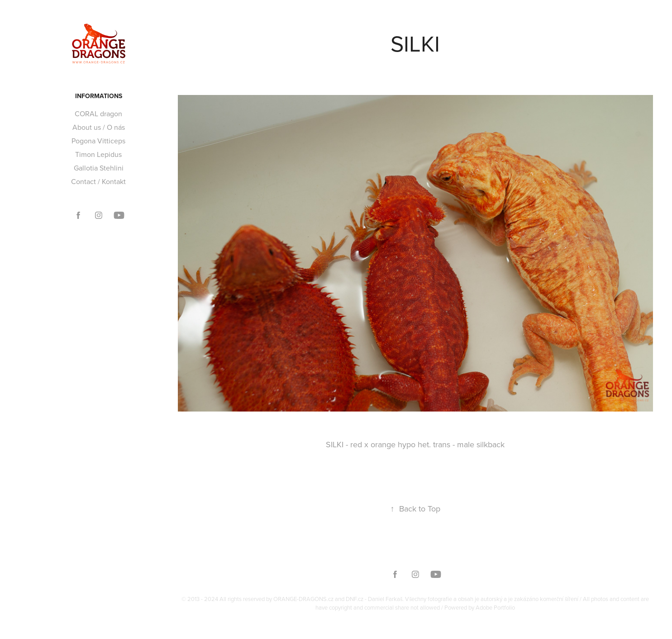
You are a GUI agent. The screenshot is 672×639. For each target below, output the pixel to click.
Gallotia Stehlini (99, 168)
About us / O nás (99, 127)
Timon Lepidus (98, 154)
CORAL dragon (98, 114)
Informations (99, 96)
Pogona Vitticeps (98, 141)
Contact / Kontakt (98, 181)
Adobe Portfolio (495, 607)
